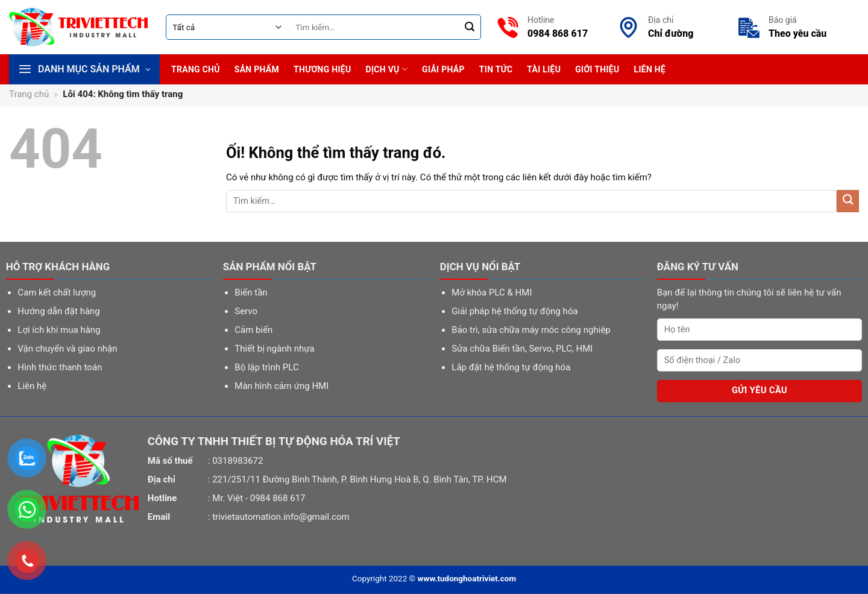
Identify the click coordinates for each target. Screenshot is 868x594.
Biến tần (251, 292)
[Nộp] (470, 27)
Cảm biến (253, 330)
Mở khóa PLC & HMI (492, 292)
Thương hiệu (322, 69)
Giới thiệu (597, 69)
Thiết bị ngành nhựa (274, 349)
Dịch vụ (387, 69)
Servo (246, 311)
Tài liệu (544, 69)
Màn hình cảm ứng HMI (281, 386)
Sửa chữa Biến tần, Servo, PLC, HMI (522, 349)
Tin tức (496, 69)
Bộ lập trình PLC (266, 367)
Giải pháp (443, 69)
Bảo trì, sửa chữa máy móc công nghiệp (531, 330)
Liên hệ (650, 69)
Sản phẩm (257, 69)
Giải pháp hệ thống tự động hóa (514, 311)
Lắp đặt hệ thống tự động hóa (511, 367)
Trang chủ (196, 69)
